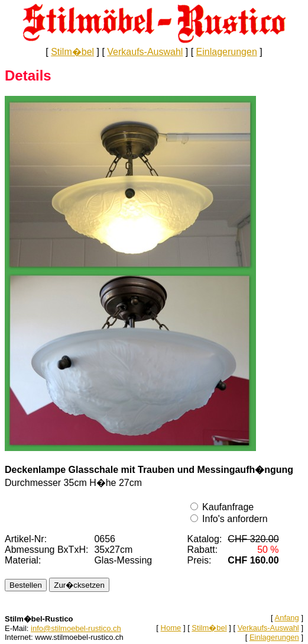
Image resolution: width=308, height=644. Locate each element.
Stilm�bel (72, 52)
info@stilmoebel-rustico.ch (76, 628)
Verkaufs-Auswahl (145, 52)
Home (171, 628)
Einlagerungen (227, 52)
